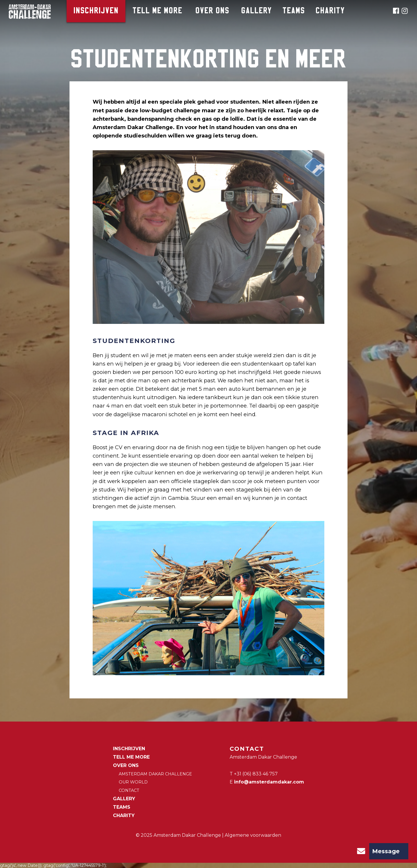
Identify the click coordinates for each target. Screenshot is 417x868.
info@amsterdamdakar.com (269, 782)
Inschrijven (96, 11)
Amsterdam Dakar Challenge (155, 774)
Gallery (257, 11)
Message (376, 851)
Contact (129, 790)
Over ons (212, 11)
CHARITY (330, 11)
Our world (133, 782)
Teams (294, 11)
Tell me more (158, 11)
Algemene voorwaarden (253, 835)
